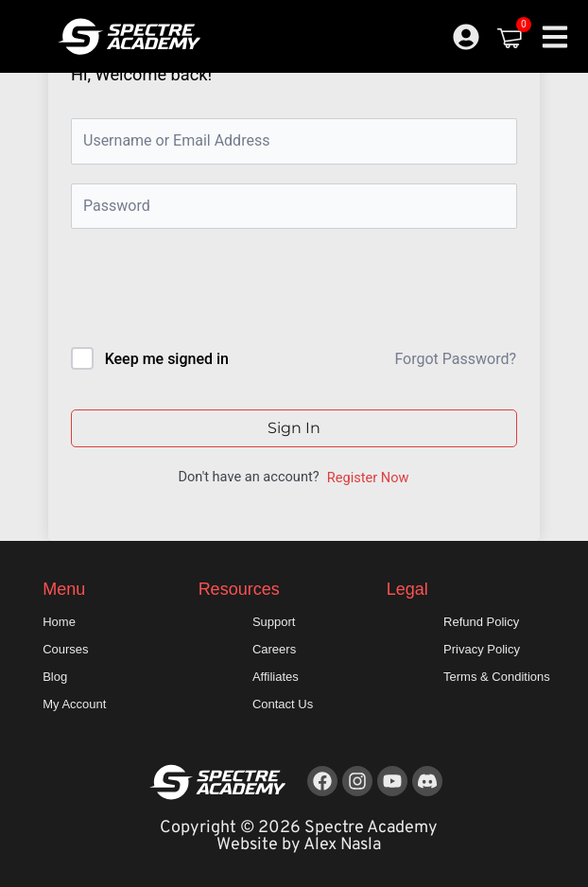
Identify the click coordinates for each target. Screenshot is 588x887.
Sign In (294, 428)
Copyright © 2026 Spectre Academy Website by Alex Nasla (299, 836)
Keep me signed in (167, 359)
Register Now (368, 478)
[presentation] (199, 292)
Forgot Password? (455, 359)
